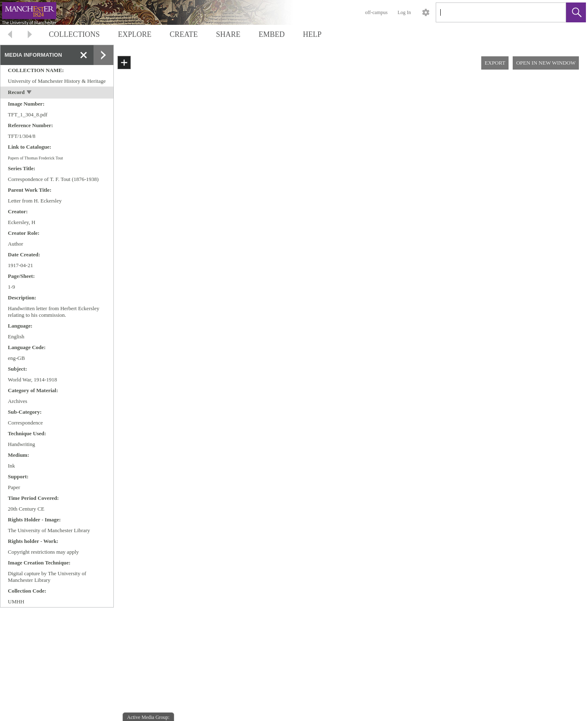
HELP (312, 34)
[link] (553, 12)
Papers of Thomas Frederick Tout (35, 158)
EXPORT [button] (495, 63)
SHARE (228, 34)
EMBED (272, 34)
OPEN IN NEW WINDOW (546, 63)
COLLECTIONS (74, 34)
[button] (576, 12)
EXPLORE (135, 34)
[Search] (491, 12)
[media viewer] (351, 399)
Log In (404, 12)
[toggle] (30, 93)
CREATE (184, 34)
